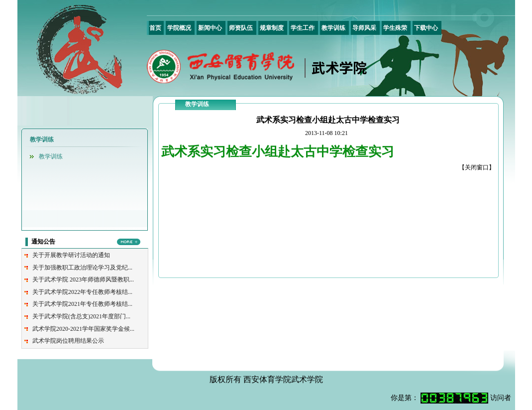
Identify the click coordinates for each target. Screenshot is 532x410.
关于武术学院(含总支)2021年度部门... (81, 316)
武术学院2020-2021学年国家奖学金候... (83, 329)
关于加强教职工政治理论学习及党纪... (82, 268)
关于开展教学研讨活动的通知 (71, 255)
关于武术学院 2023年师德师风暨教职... (83, 279)
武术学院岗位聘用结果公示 (68, 341)
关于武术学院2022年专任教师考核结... (82, 292)
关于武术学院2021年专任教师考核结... (82, 304)
